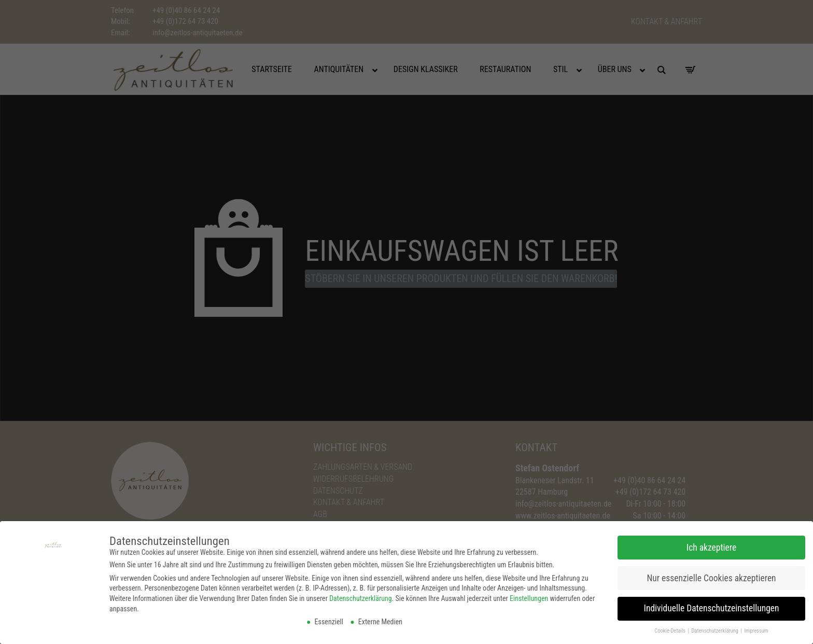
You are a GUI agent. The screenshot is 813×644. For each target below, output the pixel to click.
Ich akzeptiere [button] (711, 546)
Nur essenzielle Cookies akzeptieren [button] (711, 577)
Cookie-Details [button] (670, 630)
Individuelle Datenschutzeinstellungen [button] (712, 607)
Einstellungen (529, 597)
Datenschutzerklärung (361, 597)
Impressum (756, 630)
